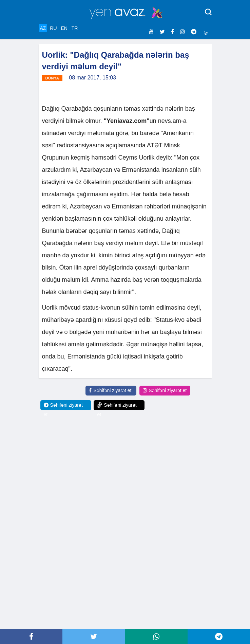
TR (75, 28)
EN (64, 28)
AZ (43, 28)
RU (53, 28)
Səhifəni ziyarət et (110, 390)
